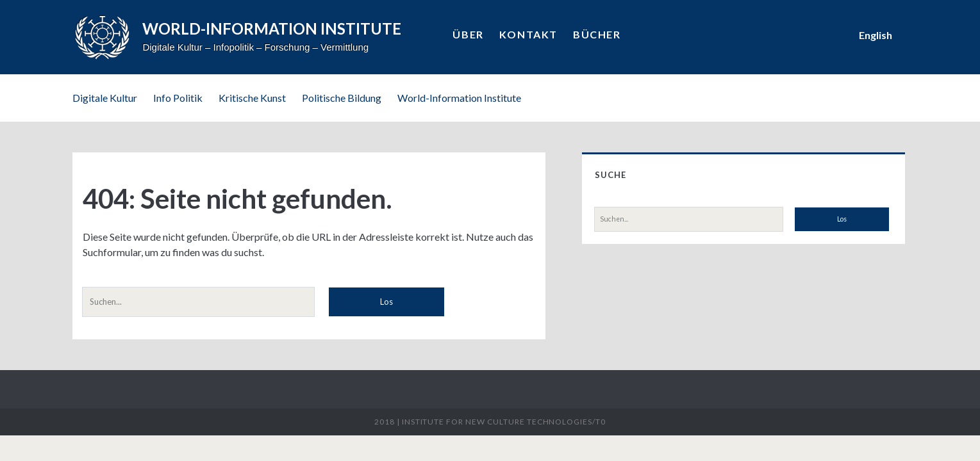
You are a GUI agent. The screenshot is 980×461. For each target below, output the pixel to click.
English (876, 35)
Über (468, 34)
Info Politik (178, 98)
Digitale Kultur (105, 98)
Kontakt (528, 34)
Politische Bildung (342, 98)
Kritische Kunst (252, 98)
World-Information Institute (459, 98)
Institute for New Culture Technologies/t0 (504, 422)
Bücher (597, 34)
